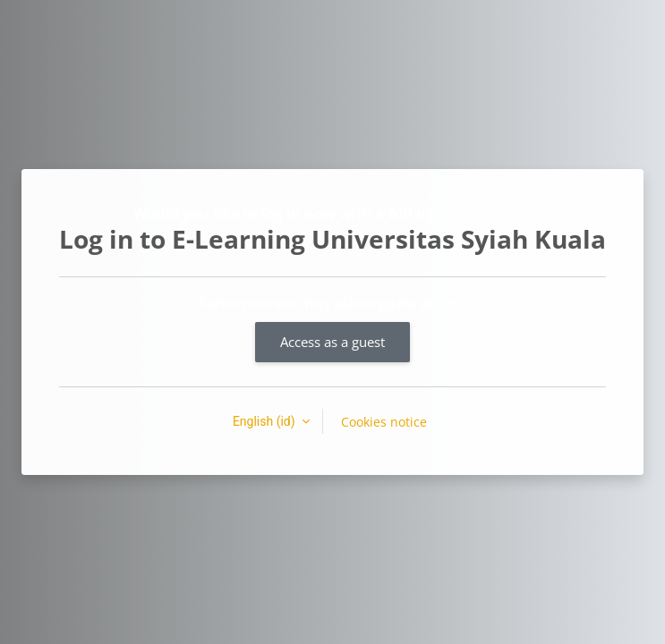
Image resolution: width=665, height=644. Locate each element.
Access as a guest (332, 342)
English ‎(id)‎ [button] (265, 421)
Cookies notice (384, 422)
